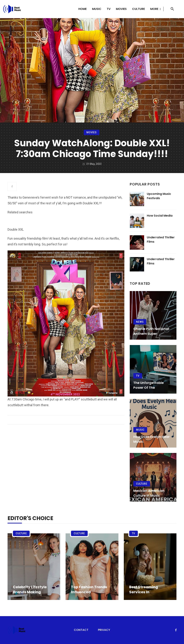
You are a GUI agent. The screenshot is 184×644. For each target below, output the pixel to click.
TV (109, 9)
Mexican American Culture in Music (149, 493)
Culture (138, 9)
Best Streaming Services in (144, 589)
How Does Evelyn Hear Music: (151, 439)
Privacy (104, 630)
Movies (121, 9)
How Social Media (160, 216)
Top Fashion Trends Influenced (89, 589)
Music (97, 9)
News (140, 322)
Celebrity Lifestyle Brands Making (30, 589)
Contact (81, 630)
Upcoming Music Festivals (159, 196)
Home (82, 9)
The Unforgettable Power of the (149, 385)
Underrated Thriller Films (161, 240)
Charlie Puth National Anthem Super (151, 331)
